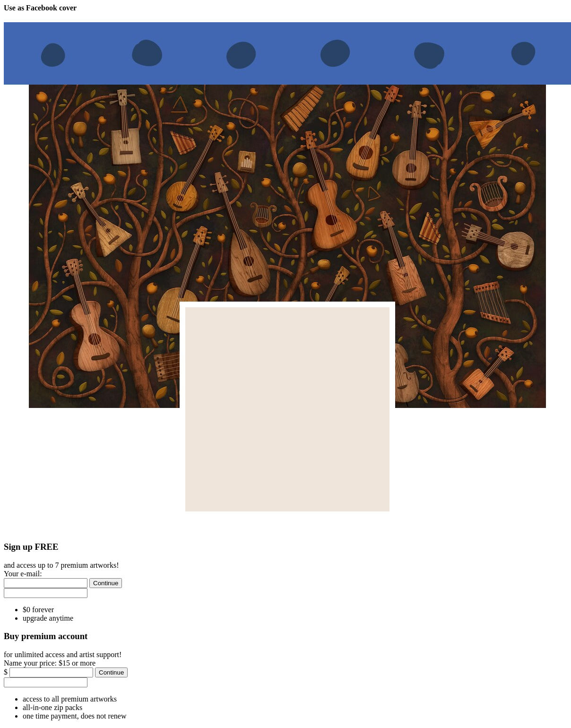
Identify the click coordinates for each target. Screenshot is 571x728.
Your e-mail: (23, 574)
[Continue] (106, 583)
